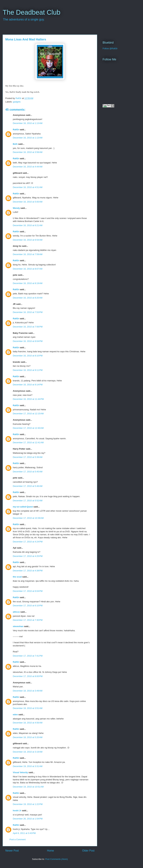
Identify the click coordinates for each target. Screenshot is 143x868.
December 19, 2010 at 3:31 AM (28, 766)
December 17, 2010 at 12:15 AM (28, 414)
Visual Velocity (20, 772)
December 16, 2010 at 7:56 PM (28, 327)
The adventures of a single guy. (24, 19)
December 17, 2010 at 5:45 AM (28, 472)
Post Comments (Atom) (56, 859)
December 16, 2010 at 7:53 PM (28, 312)
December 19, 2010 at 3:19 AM (28, 752)
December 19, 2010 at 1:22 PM (28, 804)
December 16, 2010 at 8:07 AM (28, 269)
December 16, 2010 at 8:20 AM (28, 298)
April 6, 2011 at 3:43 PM (24, 833)
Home (51, 851)
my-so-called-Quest (23, 507)
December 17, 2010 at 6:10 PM (28, 606)
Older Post (88, 851)
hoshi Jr (17, 811)
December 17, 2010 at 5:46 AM (28, 486)
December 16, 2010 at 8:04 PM (28, 341)
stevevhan (18, 626)
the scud (17, 577)
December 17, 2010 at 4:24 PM (28, 542)
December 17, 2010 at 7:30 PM (28, 620)
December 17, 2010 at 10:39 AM (28, 518)
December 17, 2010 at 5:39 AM (28, 457)
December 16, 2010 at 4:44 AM (28, 167)
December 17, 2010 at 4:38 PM (28, 571)
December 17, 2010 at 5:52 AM (28, 501)
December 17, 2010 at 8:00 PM (28, 676)
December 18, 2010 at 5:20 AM (28, 737)
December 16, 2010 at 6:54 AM (28, 240)
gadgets (17, 102)
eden (15, 715)
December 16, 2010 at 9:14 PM (28, 385)
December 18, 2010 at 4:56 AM (28, 723)
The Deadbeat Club (32, 12)
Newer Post (12, 851)
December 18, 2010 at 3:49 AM (28, 691)
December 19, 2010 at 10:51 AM (28, 787)
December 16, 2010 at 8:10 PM (28, 356)
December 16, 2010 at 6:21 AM (28, 225)
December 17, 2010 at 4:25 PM (28, 556)
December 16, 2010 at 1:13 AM (28, 123)
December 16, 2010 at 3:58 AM (28, 152)
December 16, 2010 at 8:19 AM (28, 283)
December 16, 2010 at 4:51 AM (28, 187)
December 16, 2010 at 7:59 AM (28, 254)
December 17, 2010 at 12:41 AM (28, 442)
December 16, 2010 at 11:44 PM (28, 399)
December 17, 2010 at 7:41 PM (28, 656)
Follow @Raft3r (110, 48)
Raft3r (16, 130)
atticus (16, 612)
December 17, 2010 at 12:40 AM (28, 428)
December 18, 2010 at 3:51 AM (28, 708)
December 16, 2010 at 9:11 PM (28, 370)
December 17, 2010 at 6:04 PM (28, 591)
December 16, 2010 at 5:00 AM (28, 202)
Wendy (16, 208)
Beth (15, 144)
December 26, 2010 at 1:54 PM (28, 819)
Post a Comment (18, 839)
